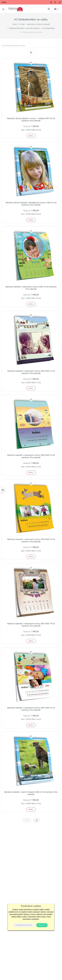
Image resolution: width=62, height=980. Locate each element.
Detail (31, 136)
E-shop (22, 24)
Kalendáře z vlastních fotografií (39, 24)
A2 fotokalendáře (48, 28)
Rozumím (42, 925)
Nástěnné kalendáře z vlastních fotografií (24, 28)
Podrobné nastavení (24, 925)
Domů (15, 24)
